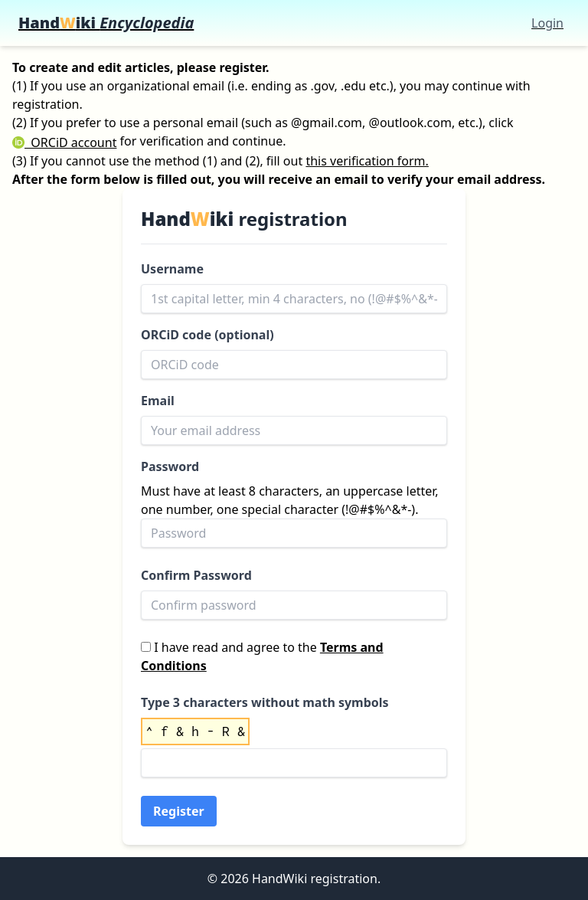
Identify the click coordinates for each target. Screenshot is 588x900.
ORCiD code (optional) (207, 335)
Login (547, 23)
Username (172, 269)
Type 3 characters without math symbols (265, 702)
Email (158, 401)
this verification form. (367, 161)
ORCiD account (64, 142)
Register (179, 811)
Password (170, 466)
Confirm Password (196, 575)
